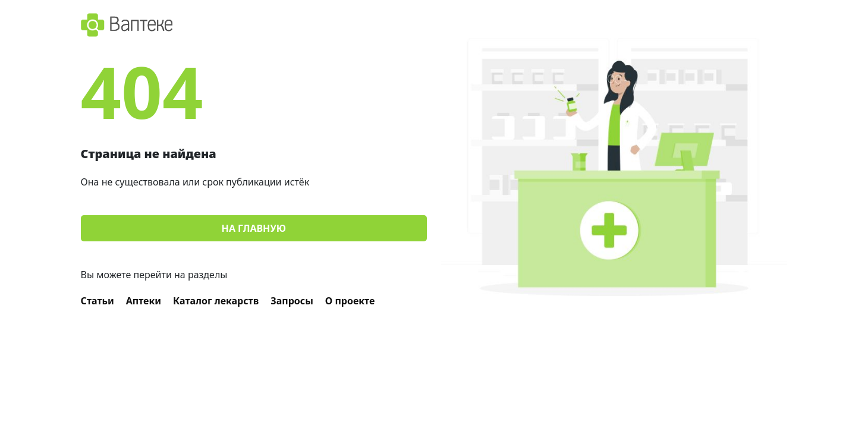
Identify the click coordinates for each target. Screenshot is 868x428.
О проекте (350, 301)
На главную (254, 228)
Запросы (292, 301)
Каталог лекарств (216, 301)
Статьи (98, 301)
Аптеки (144, 301)
